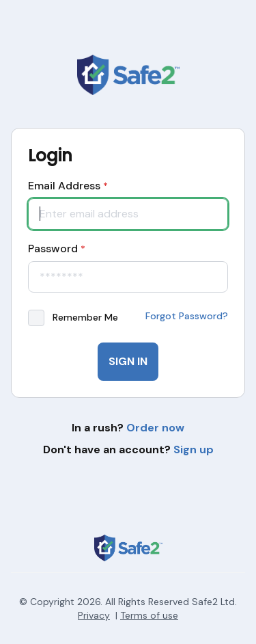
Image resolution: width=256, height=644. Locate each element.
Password (57, 249)
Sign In (128, 361)
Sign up (194, 450)
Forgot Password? (187, 316)
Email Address (68, 186)
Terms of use (149, 615)
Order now (155, 428)
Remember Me (85, 317)
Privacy (94, 615)
